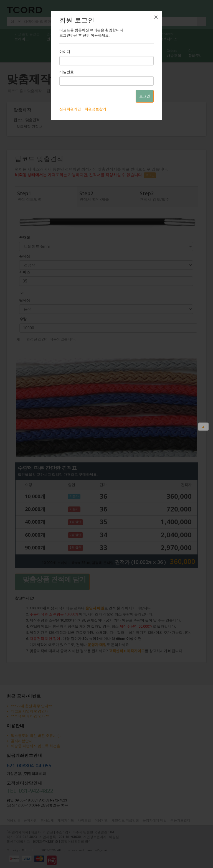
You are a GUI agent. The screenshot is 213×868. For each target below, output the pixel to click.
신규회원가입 (70, 109)
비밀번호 (67, 72)
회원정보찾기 (95, 109)
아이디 (65, 52)
